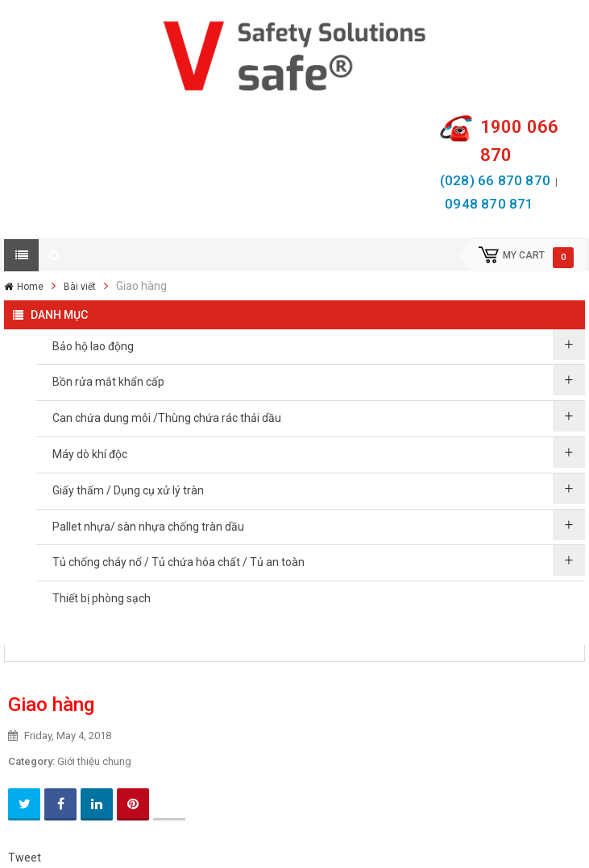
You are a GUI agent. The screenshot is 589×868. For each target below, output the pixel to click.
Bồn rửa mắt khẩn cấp (108, 382)
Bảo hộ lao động (93, 346)
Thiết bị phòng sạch (102, 598)
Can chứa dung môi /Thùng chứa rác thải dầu (167, 418)
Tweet (25, 858)
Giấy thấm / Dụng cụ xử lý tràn (128, 490)
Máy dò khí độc (90, 454)
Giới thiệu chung (94, 761)
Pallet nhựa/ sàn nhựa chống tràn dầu (148, 527)
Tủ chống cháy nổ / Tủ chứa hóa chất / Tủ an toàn (178, 562)
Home (30, 287)
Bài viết (80, 287)
